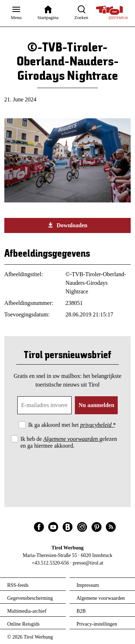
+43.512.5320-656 (50, 563)
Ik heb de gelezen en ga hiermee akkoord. (69, 442)
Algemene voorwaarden (71, 439)
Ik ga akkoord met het (72, 425)
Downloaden (67, 225)
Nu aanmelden (96, 405)
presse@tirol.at (88, 563)
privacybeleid (97, 425)
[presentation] (68, 470)
